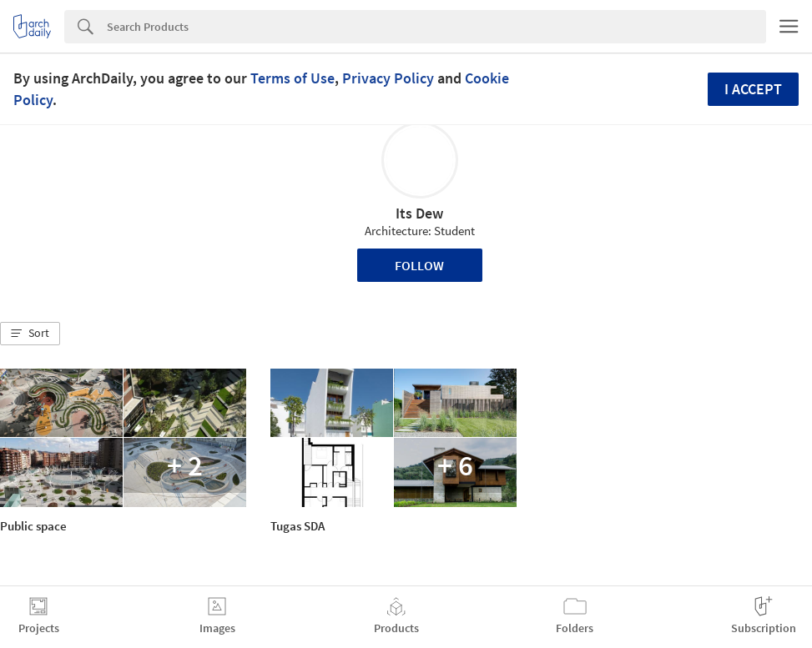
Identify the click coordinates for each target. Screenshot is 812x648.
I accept (753, 89)
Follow (419, 265)
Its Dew (419, 213)
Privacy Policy (388, 78)
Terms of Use (293, 78)
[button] (30, 334)
